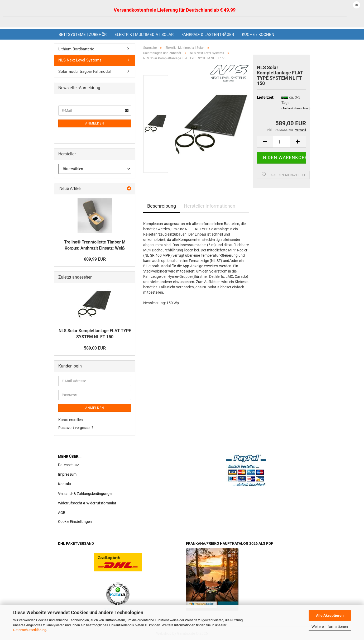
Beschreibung (162, 206)
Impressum (67, 474)
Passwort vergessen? (76, 428)
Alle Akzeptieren (330, 615)
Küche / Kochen (258, 35)
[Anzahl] (281, 142)
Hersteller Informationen (210, 206)
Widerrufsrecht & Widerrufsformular (87, 503)
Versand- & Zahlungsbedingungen (86, 494)
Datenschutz (68, 465)
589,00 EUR (95, 348)
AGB (62, 513)
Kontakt (65, 484)
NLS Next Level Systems (80, 60)
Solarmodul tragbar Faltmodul (85, 71)
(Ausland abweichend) (296, 108)
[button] (265, 142)
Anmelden (95, 123)
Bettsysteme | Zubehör (83, 35)
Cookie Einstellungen (75, 522)
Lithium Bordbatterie (76, 49)
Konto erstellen (71, 420)
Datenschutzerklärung (30, 630)
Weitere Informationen (330, 627)
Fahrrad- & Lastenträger (208, 35)
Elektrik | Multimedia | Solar (144, 35)
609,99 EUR (95, 259)
